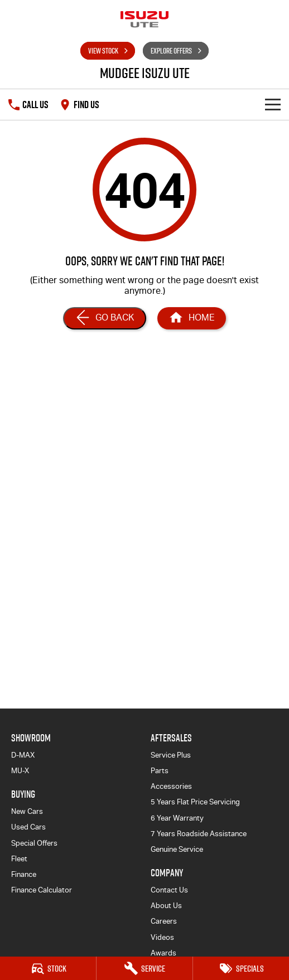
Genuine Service (177, 849)
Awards (163, 953)
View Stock (103, 51)
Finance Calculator (42, 890)
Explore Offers (171, 51)
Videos (162, 937)
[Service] (144, 968)
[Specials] (241, 968)
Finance (24, 874)
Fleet (19, 859)
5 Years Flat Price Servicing (195, 802)
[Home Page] (192, 318)
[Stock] (48, 968)
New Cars (27, 811)
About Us (166, 906)
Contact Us (169, 890)
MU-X (20, 771)
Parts (160, 771)
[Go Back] (105, 318)
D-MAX (23, 755)
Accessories (171, 786)
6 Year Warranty (177, 818)
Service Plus (171, 755)
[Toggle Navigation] (273, 105)
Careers (164, 921)
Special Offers (34, 843)
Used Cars (28, 827)
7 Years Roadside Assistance (199, 834)
